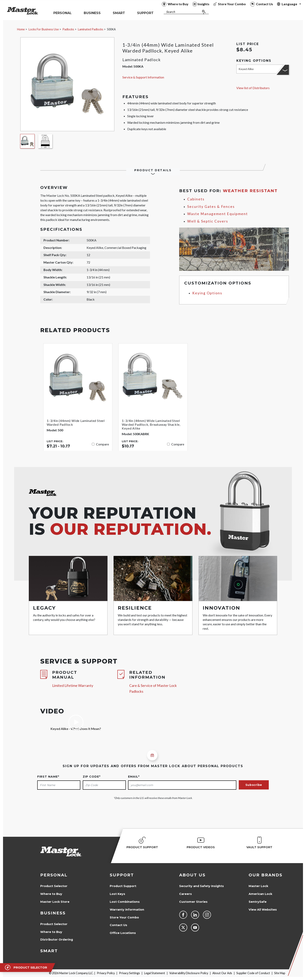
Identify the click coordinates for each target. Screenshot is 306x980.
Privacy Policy (106, 973)
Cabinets (196, 199)
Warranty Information (127, 910)
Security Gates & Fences (211, 207)
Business (53, 913)
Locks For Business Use (44, 29)
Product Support (123, 886)
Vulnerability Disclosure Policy (189, 973)
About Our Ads (222, 973)
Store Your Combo (124, 917)
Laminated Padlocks (91, 29)
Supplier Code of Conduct (253, 973)
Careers (186, 894)
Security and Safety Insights (202, 886)
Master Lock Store (55, 902)
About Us (192, 875)
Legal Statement (155, 973)
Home (21, 29)
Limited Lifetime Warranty (73, 686)
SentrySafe (258, 902)
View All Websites (263, 910)
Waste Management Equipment (218, 214)
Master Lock (258, 886)
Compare (102, 444)
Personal (54, 875)
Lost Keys (117, 894)
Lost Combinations (125, 902)
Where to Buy (51, 894)
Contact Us (118, 925)
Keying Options (207, 293)
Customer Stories (193, 902)
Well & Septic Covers (208, 221)
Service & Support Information (143, 77)
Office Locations (123, 933)
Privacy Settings (129, 973)
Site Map (280, 973)
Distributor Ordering (57, 940)
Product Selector (54, 886)
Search (171, 12)
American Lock (260, 894)
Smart (49, 951)
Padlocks (68, 29)
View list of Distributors (253, 88)
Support (122, 875)
